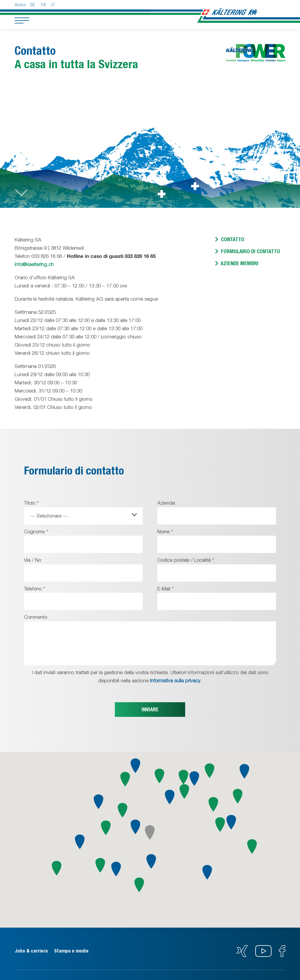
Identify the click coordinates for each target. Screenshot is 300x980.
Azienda (166, 503)
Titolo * (32, 503)
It (53, 5)
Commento (36, 616)
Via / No (33, 560)
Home (20, 5)
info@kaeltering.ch (34, 264)
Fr (43, 5)
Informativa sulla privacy (175, 680)
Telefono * (35, 588)
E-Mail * (166, 588)
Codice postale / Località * (186, 560)
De (33, 5)
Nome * (166, 531)
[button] (80, 841)
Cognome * (37, 531)
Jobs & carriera (32, 950)
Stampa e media (74, 950)
